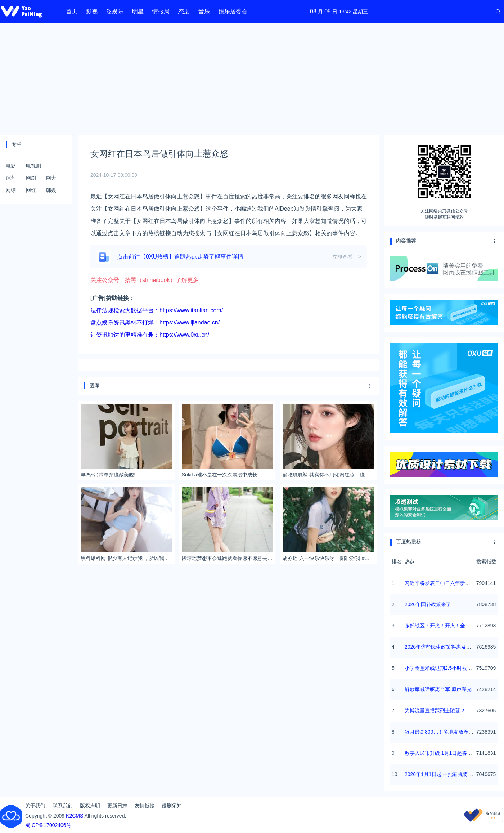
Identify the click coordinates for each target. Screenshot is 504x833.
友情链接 (145, 806)
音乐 (204, 11)
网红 (31, 190)
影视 (92, 11)
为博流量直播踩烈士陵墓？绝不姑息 (445, 711)
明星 (138, 11)
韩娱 (51, 190)
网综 (11, 190)
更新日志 (117, 806)
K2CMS (75, 816)
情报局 (161, 11)
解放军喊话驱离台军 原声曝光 (438, 689)
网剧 (31, 178)
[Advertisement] (252, 79)
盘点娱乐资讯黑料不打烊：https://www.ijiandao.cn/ (155, 323)
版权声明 (90, 806)
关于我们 (35, 806)
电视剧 (33, 166)
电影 (11, 166)
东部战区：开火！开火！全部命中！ (445, 626)
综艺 (11, 178)
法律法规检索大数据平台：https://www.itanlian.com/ (157, 310)
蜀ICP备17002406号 (48, 825)
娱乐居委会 (233, 11)
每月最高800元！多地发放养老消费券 (447, 732)
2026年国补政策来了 (428, 604)
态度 (184, 11)
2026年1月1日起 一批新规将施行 (442, 774)
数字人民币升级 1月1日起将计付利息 (446, 753)
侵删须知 (172, 806)
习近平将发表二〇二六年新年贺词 (442, 583)
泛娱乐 (115, 11)
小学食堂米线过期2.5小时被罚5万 (442, 668)
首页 (72, 11)
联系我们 (63, 806)
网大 (51, 178)
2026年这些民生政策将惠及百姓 (440, 647)
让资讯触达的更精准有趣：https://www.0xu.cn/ (150, 335)
